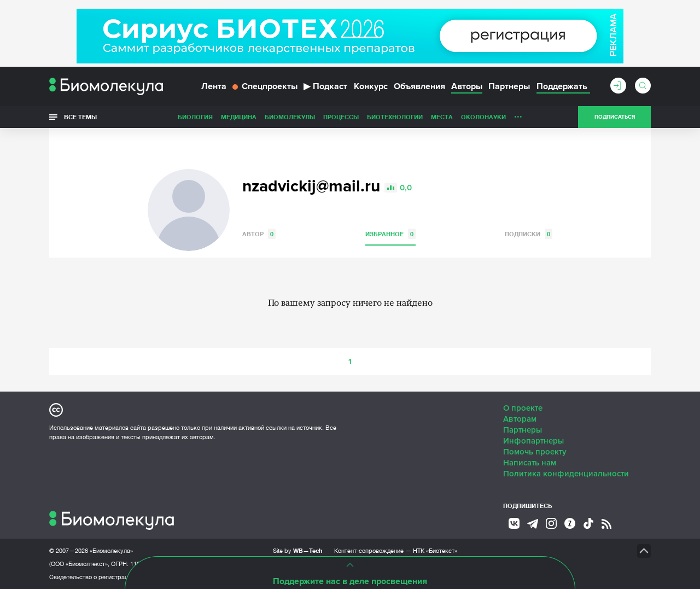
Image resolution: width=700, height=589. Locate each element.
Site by (298, 550)
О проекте (523, 408)
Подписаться (615, 117)
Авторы (467, 86)
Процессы (341, 117)
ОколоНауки (483, 117)
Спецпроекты (265, 86)
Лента (214, 86)
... (518, 114)
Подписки (529, 234)
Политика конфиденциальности (566, 474)
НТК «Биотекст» (435, 551)
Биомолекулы (290, 117)
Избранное (390, 234)
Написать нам (530, 463)
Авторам (520, 419)
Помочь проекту (535, 452)
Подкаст (325, 86)
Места (442, 117)
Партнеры (509, 86)
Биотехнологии (395, 117)
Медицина (239, 117)
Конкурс (371, 86)
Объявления (419, 86)
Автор (259, 234)
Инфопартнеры (533, 441)
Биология (195, 117)
